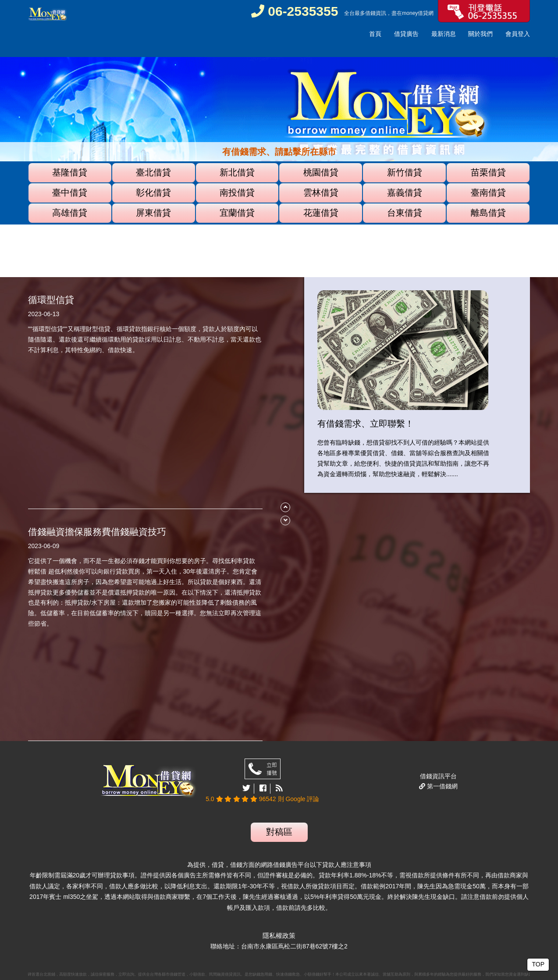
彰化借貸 (153, 192)
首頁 (375, 34)
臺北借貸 (153, 172)
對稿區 (279, 832)
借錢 (370, 13)
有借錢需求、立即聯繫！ (366, 424)
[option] (279, 141)
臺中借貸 (70, 192)
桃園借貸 (321, 172)
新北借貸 (237, 172)
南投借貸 (237, 192)
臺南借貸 (488, 192)
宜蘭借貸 (237, 213)
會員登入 (518, 34)
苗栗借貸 (488, 172)
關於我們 (480, 34)
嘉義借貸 (405, 192)
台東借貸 (405, 213)
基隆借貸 (70, 172)
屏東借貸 (153, 213)
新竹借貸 (405, 172)
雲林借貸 (321, 192)
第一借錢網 (441, 786)
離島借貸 (488, 213)
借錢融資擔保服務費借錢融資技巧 (97, 532)
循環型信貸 (51, 300)
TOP (538, 964)
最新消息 (444, 34)
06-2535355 (295, 11)
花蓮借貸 (321, 213)
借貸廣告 (406, 34)
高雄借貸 (70, 213)
